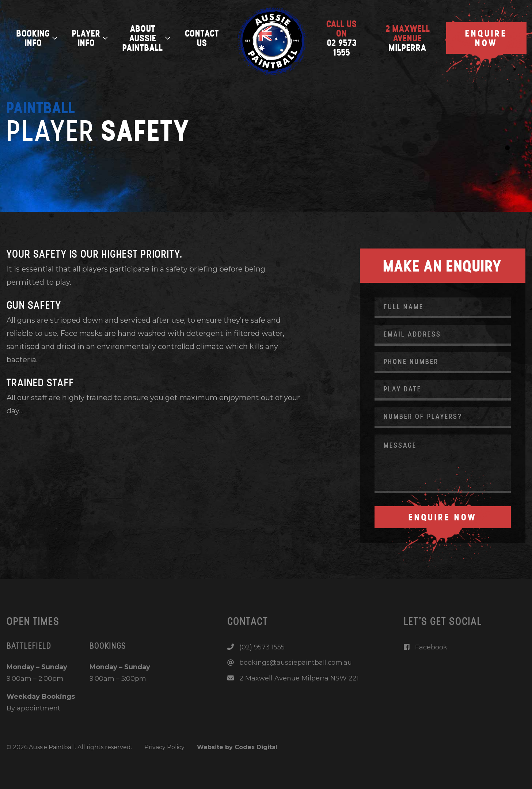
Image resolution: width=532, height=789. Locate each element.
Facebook (425, 647)
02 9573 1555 (342, 38)
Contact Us (202, 38)
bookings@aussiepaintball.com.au (290, 663)
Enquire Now (486, 38)
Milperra (408, 38)
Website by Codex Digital (237, 747)
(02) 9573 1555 (256, 647)
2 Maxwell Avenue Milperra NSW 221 (293, 678)
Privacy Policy (164, 747)
